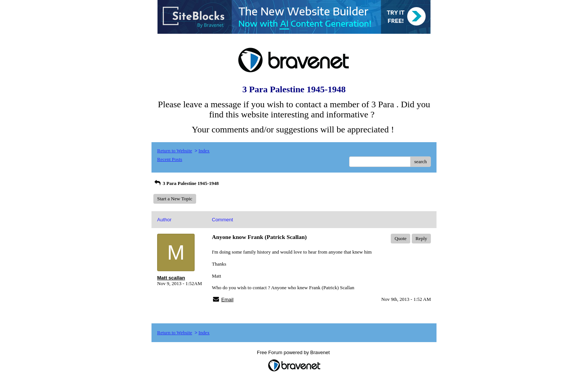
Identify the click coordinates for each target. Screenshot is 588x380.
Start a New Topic (175, 199)
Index (204, 151)
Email (227, 300)
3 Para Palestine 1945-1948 (186, 183)
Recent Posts (170, 159)
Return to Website (175, 151)
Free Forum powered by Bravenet (294, 352)
